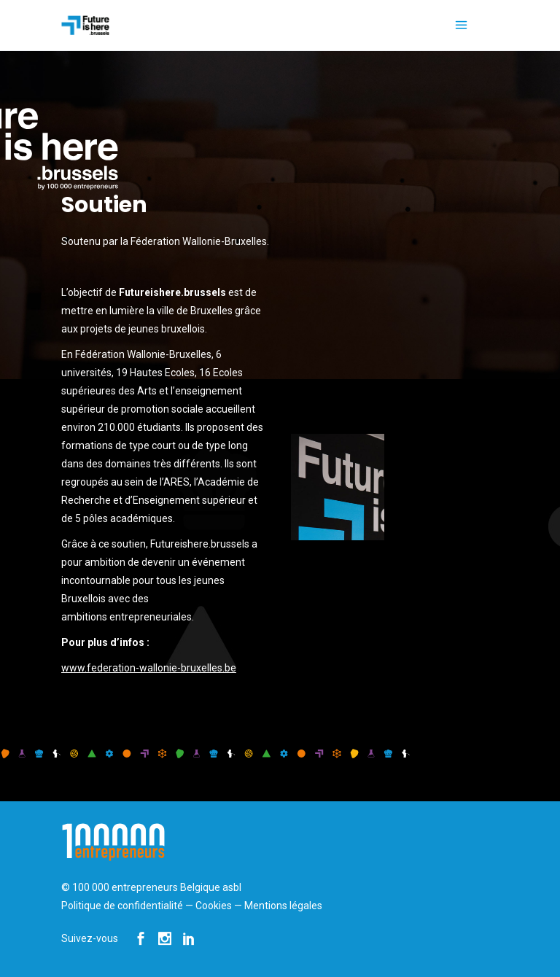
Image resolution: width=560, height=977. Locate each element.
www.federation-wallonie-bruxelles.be (149, 668)
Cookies (214, 906)
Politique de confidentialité (122, 906)
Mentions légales (283, 906)
